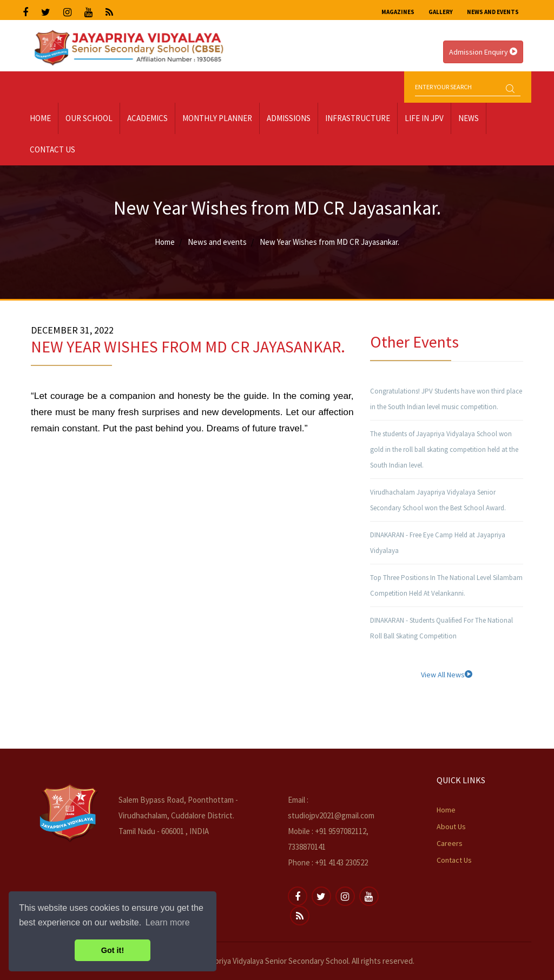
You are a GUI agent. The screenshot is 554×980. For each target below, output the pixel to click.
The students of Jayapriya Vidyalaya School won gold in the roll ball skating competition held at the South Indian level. (444, 449)
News (469, 118)
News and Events (493, 12)
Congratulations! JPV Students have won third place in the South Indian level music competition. (446, 399)
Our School (89, 118)
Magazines (398, 12)
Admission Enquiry (483, 52)
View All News (447, 675)
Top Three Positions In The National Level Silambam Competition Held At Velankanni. (446, 585)
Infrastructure (358, 118)
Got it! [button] (113, 950)
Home (40, 118)
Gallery (441, 12)
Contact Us (52, 149)
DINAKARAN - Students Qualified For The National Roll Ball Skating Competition (441, 628)
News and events (217, 242)
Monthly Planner (217, 118)
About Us (451, 826)
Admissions (289, 118)
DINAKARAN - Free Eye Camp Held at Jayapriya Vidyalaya (438, 543)
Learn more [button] (168, 922)
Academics (147, 118)
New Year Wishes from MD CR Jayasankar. (329, 242)
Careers (450, 843)
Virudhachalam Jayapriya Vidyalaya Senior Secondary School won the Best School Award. (438, 500)
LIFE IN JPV (424, 118)
